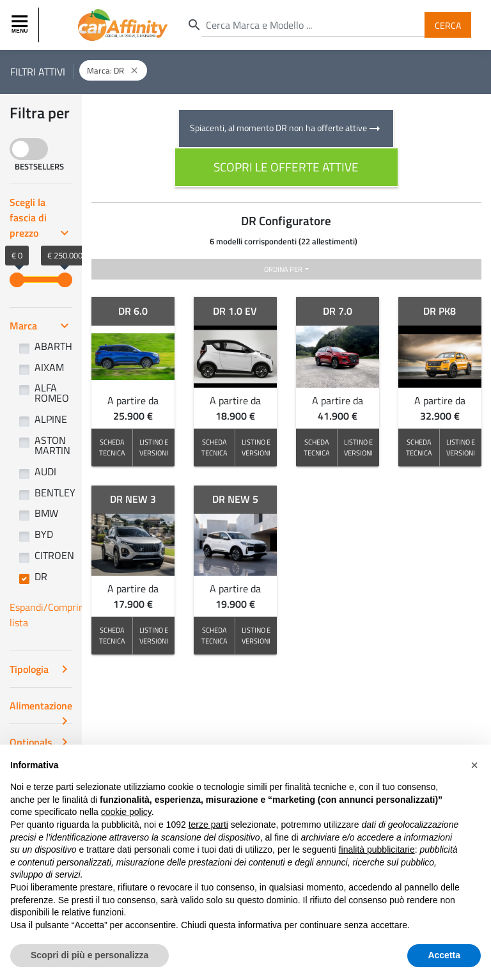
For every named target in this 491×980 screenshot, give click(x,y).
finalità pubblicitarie (377, 850)
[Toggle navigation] (21, 25)
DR (41, 576)
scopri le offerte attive (286, 167)
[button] (474, 765)
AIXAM (49, 367)
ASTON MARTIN (52, 445)
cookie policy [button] (126, 812)
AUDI (45, 471)
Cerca (448, 25)
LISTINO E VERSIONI (154, 447)
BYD (44, 534)
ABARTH (53, 346)
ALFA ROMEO (52, 393)
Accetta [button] (444, 955)
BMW (46, 513)
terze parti (208, 825)
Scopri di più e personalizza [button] (90, 955)
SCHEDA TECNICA (112, 447)
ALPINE (51, 419)
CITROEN (54, 555)
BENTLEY (55, 493)
